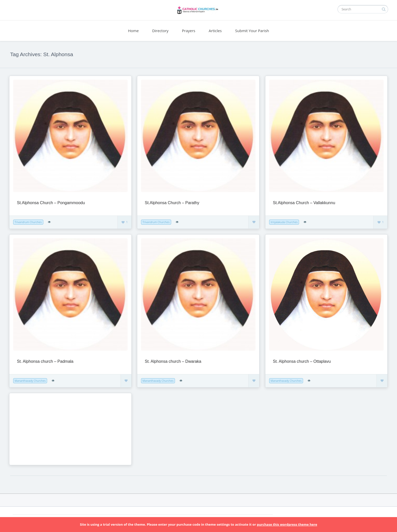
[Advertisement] (45, 429)
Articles (215, 31)
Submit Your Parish (252, 31)
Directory (160, 31)
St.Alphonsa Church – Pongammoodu (51, 203)
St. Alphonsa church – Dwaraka (173, 361)
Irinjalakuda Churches (284, 222)
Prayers (189, 31)
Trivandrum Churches (28, 222)
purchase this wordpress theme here (287, 524)
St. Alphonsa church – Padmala (45, 361)
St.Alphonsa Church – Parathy (172, 203)
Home (133, 31)
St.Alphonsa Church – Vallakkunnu (304, 203)
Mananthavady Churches (30, 381)
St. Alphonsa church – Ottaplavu (302, 361)
